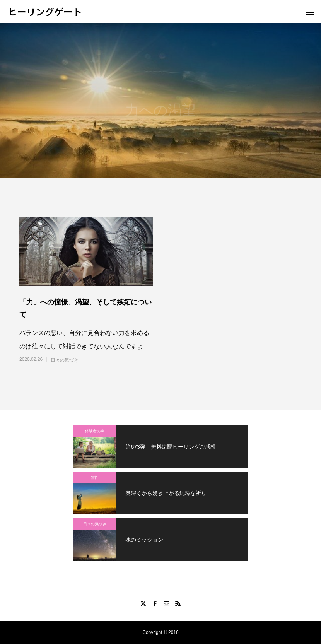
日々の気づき (65, 360)
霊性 (95, 477)
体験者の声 (95, 431)
